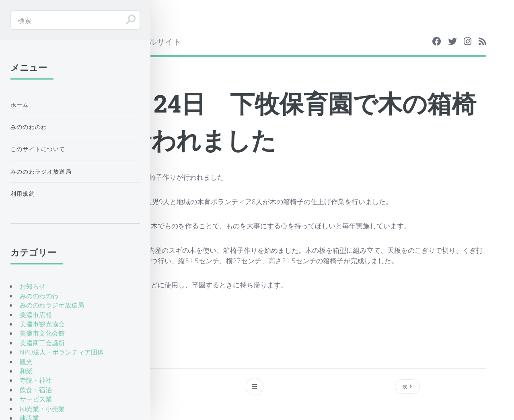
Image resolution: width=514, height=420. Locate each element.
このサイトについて (38, 149)
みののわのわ (29, 127)
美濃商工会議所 (42, 343)
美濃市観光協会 (42, 324)
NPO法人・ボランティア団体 (62, 352)
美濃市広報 (36, 315)
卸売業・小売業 (42, 409)
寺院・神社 (36, 380)
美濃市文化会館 (42, 333)
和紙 (26, 371)
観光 (26, 362)
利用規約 (23, 194)
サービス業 (36, 399)
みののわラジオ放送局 (41, 171)
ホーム (20, 105)
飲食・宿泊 (36, 390)
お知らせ (33, 286)
